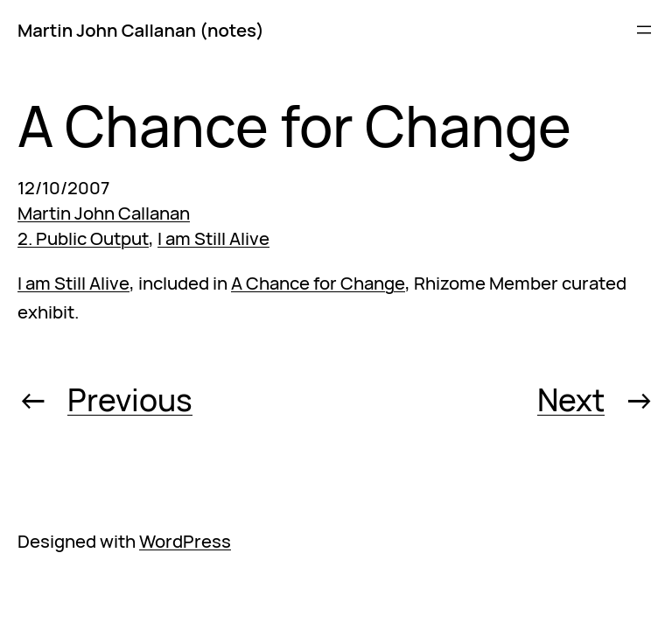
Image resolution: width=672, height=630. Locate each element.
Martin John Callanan (104, 213)
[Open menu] (644, 30)
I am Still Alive (213, 238)
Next (571, 399)
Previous (130, 399)
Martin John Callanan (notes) (141, 30)
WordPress (185, 541)
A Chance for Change (318, 283)
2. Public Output (83, 238)
